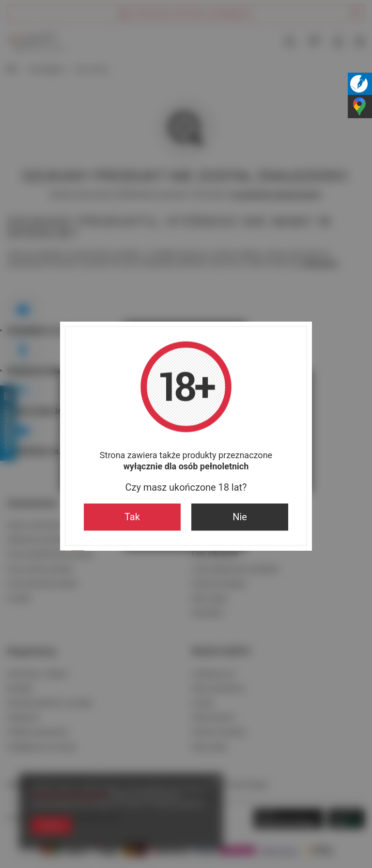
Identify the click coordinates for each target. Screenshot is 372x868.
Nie (240, 517)
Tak (132, 517)
